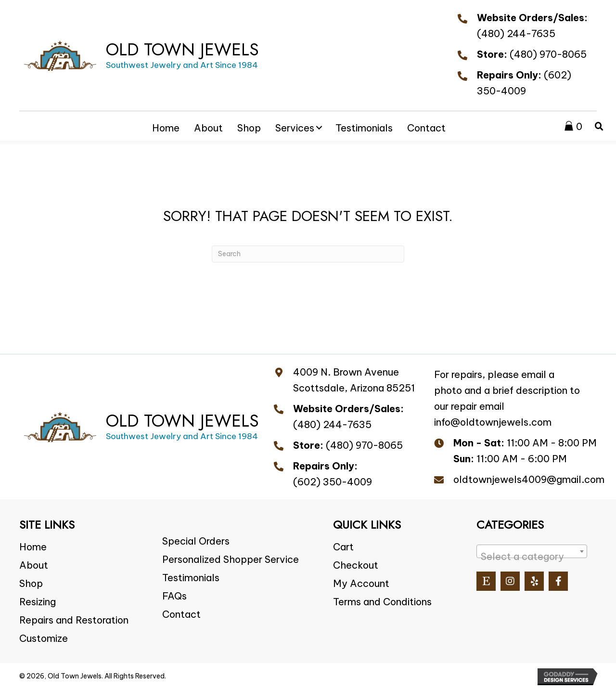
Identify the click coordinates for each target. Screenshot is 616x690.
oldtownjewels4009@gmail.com (529, 479)
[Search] (308, 254)
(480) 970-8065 (548, 54)
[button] (319, 128)
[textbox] (532, 557)
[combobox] (532, 551)
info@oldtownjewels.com (493, 422)
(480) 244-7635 (516, 33)
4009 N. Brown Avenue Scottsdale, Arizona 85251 (354, 380)
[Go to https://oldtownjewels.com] (141, 55)
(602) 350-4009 (333, 482)
